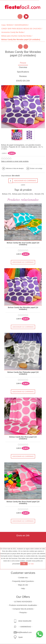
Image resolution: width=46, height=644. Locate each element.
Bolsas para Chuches (20, 194)
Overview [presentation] (23, 67)
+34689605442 (25, 627)
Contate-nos (23, 578)
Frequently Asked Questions (23, 581)
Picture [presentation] (23, 63)
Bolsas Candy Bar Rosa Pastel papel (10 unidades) (23, 503)
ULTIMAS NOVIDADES (23, 602)
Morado (37, 194)
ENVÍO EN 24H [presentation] (23, 81)
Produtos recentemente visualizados (23, 605)
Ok (24, 564)
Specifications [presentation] (23, 72)
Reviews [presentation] (23, 76)
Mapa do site (23, 585)
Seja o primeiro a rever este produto (15, 161)
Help (23, 588)
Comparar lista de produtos (23, 609)
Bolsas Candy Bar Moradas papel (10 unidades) (23, 308)
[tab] (23, 63)
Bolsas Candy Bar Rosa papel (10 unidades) (23, 438)
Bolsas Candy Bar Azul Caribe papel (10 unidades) (23, 244)
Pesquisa (23, 612)
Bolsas (5, 194)
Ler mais (31, 564)
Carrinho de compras (26, 16)
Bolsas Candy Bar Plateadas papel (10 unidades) (23, 373)
